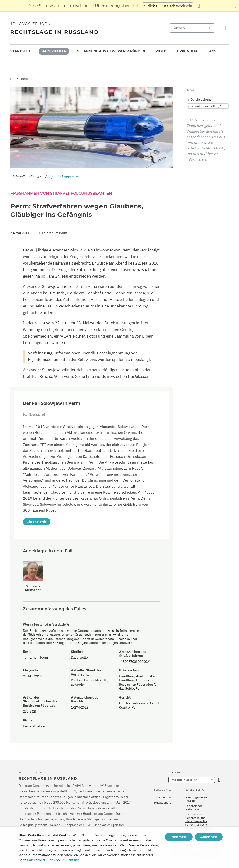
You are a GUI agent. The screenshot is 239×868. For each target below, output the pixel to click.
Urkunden (187, 51)
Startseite (21, 51)
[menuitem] (21, 51)
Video (161, 51)
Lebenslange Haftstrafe (194, 808)
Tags (212, 51)
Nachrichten (54, 51)
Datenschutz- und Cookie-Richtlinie (53, 860)
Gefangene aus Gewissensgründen (111, 51)
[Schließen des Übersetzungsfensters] (235, 6)
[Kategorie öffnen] (219, 780)
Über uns (165, 797)
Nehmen (179, 837)
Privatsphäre (163, 803)
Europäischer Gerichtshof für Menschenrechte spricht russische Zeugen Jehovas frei (199, 821)
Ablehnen (209, 837)
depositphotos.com (63, 177)
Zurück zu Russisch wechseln (168, 6)
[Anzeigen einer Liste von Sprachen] (200, 6)
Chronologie (37, 522)
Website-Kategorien (185, 780)
